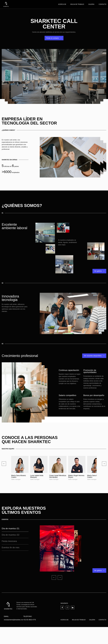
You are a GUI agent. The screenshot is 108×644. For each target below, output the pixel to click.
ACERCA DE (62, 4)
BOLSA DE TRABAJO (77, 4)
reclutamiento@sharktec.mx (14, 637)
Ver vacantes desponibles (93, 356)
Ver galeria (98, 271)
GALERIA (91, 4)
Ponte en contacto (53, 38)
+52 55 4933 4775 (30, 637)
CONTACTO (102, 4)
